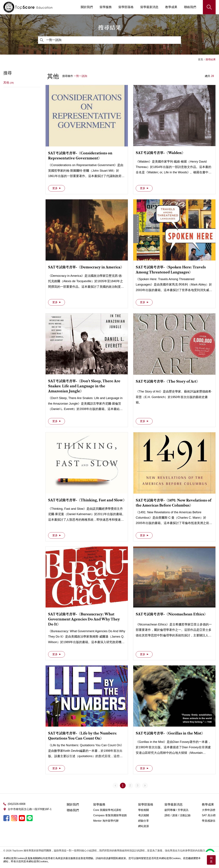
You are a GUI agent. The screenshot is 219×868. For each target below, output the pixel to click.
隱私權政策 (120, 858)
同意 (211, 860)
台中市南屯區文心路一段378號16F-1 (30, 809)
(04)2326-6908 (17, 804)
